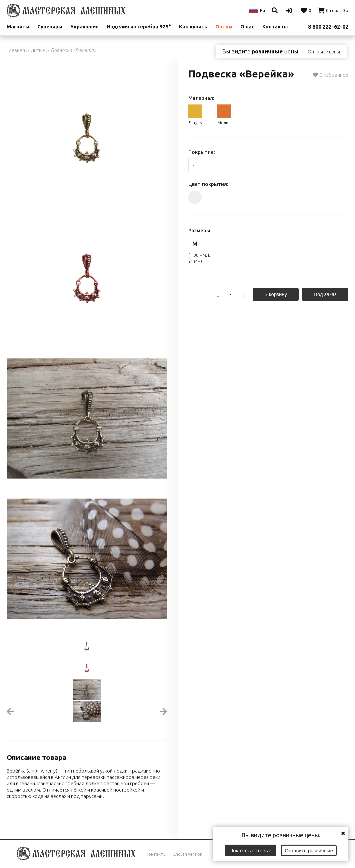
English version (188, 854)
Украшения (84, 27)
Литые (38, 50)
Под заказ (325, 294)
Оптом (224, 27)
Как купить (193, 27)
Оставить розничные (309, 850)
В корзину (276, 294)
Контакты (156, 854)
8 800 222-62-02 (328, 27)
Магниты (18, 27)
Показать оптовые (250, 850)
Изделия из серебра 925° (139, 27)
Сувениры (50, 27)
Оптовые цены (324, 52)
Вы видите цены (260, 51)
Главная (16, 50)
